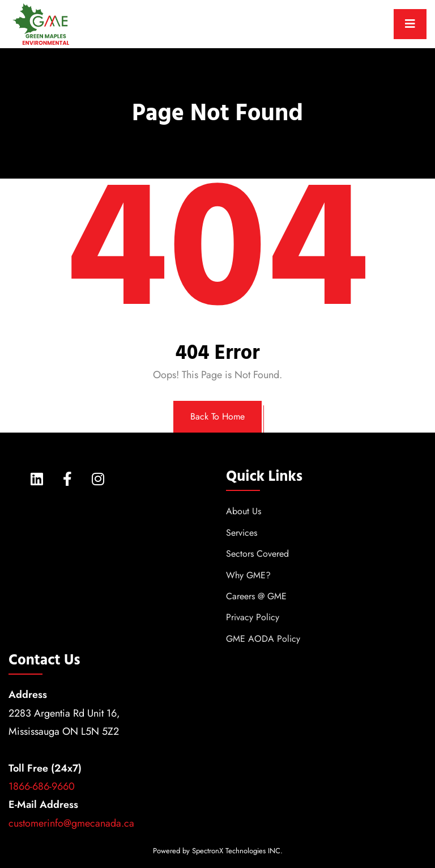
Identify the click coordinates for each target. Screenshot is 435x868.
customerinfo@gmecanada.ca (71, 823)
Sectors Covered (257, 554)
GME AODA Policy (263, 639)
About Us (244, 511)
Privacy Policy (253, 617)
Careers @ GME (256, 596)
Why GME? (248, 575)
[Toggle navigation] (410, 24)
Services (242, 533)
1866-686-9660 (42, 786)
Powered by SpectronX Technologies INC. (218, 851)
